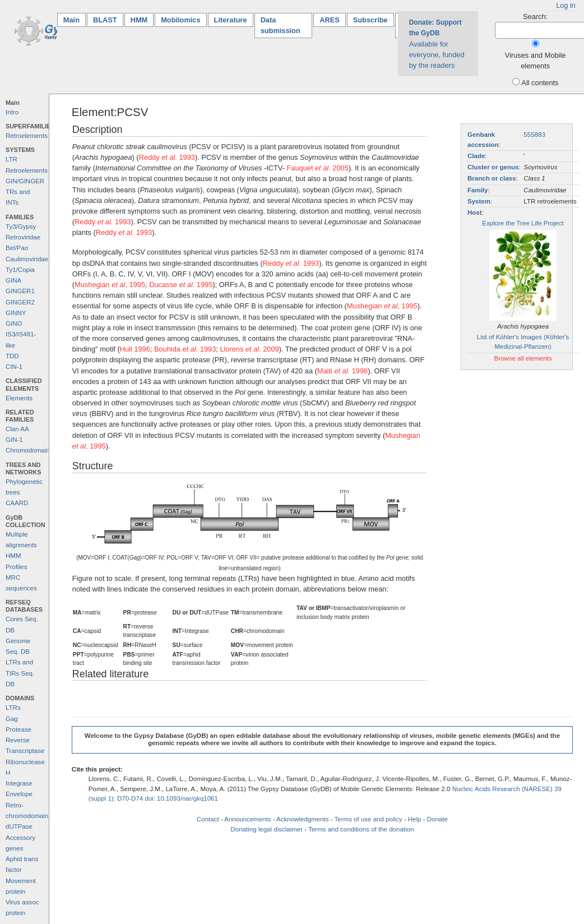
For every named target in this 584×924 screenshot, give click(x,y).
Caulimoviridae (27, 259)
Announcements (247, 819)
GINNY (16, 313)
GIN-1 (14, 440)
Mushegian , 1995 (110, 285)
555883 (534, 135)
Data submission (281, 25)
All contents (540, 83)
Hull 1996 (135, 349)
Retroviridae (23, 237)
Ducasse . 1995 (181, 285)
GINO (14, 324)
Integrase (19, 783)
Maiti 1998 (342, 371)
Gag (12, 719)
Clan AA (17, 429)
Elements (19, 398)
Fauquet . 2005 (317, 168)
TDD (12, 356)
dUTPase (19, 826)
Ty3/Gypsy (21, 227)
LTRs (13, 708)
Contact (208, 819)
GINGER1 (20, 291)
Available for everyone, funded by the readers (437, 44)
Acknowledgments (302, 819)
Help (415, 819)
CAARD (17, 503)
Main (75, 19)
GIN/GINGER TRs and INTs (25, 192)
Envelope (19, 794)
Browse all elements (523, 358)
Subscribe (370, 20)
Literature (231, 20)
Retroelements (27, 136)
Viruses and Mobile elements (536, 61)
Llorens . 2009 (249, 349)
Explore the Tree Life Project (523, 223)
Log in (566, 5)
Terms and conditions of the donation (361, 829)
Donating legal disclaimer (266, 829)
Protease (18, 729)
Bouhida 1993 (185, 349)
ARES (330, 20)
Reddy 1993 (167, 157)
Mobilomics (180, 20)
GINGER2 (20, 302)
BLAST (105, 20)
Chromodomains (29, 450)
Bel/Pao (17, 248)
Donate (437, 819)
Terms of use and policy (369, 819)
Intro (12, 112)
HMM (139, 20)
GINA (13, 280)
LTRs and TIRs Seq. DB (20, 673)
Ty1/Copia (20, 270)
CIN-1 (14, 367)
